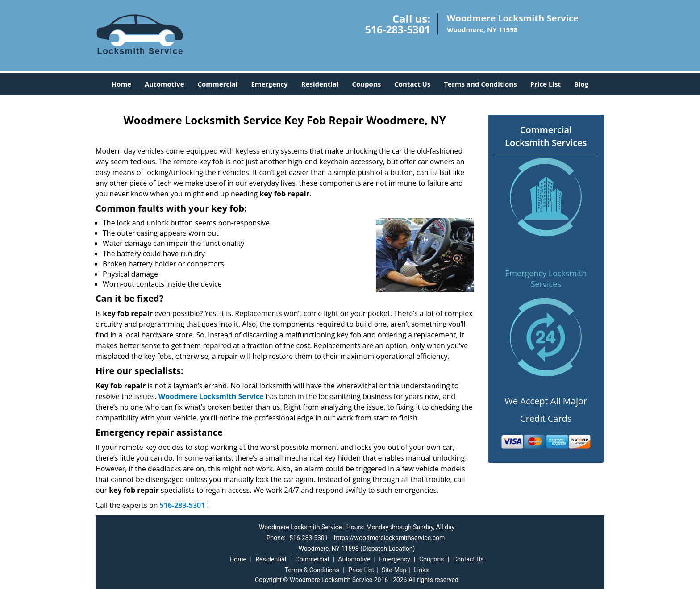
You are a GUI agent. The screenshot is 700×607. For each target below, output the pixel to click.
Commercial (218, 84)
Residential (320, 84)
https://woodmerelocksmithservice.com (389, 538)
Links (421, 570)
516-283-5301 (398, 29)
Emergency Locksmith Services (546, 279)
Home (121, 84)
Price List (546, 84)
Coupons (366, 84)
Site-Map (394, 570)
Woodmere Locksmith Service (211, 396)
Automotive (165, 84)
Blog (581, 84)
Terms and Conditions (480, 84)
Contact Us (412, 84)
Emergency (269, 84)
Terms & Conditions (312, 570)
